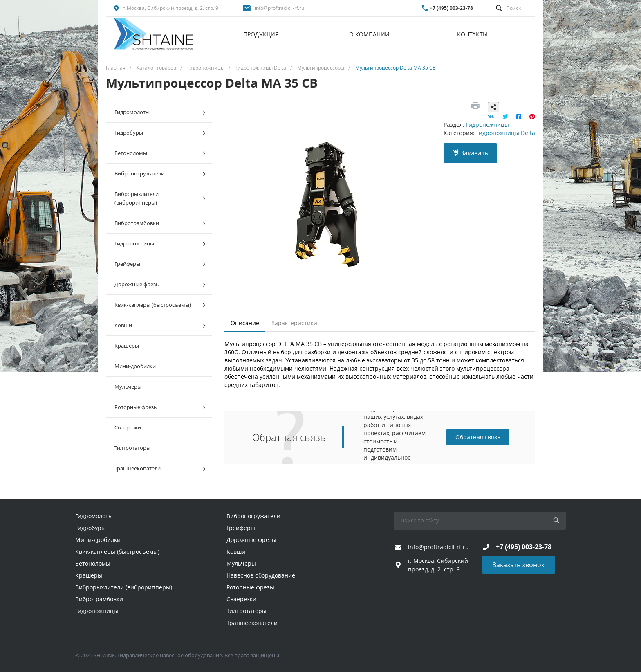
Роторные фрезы (160, 407)
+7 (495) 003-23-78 (451, 8)
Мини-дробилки (135, 366)
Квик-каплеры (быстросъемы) (160, 305)
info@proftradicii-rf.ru (279, 8)
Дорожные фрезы (160, 284)
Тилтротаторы (132, 448)
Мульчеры (128, 387)
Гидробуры (160, 133)
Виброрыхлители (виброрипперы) (160, 198)
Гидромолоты (160, 112)
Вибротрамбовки (160, 223)
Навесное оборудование (261, 575)
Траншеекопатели (160, 469)
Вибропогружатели (160, 174)
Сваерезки (128, 427)
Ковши (160, 325)
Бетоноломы (160, 153)
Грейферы (160, 264)
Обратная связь (478, 437)
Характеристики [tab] (294, 323)
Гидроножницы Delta (506, 133)
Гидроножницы (160, 244)
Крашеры (127, 346)
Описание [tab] (245, 323)
